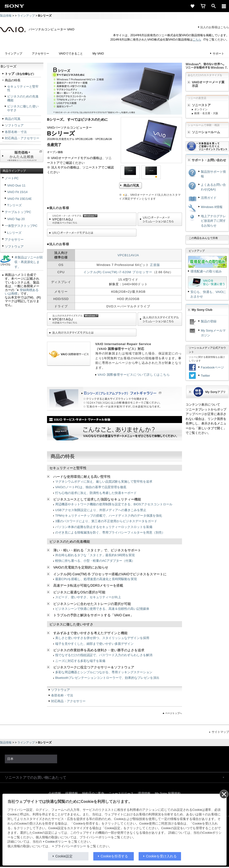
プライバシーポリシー (70, 846)
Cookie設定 (64, 856)
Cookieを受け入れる (162, 856)
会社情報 (55, 793)
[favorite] (192, 6)
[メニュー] (224, 6)
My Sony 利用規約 (168, 793)
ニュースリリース (121, 793)
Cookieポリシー (56, 842)
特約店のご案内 (93, 793)
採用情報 (72, 793)
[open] (214, 6)
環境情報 (144, 793)
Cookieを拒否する (114, 856)
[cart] (203, 6)
